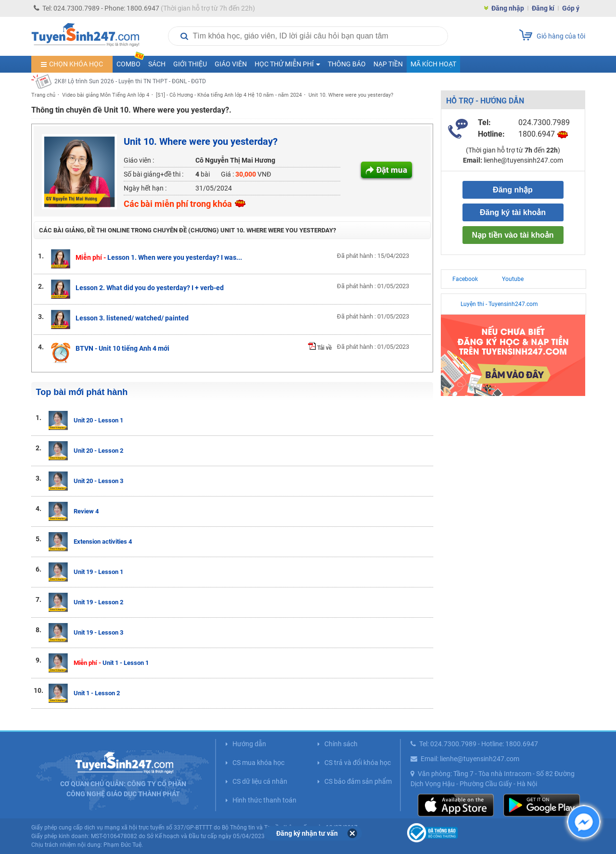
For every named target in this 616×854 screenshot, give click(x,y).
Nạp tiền (388, 64)
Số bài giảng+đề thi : (154, 174)
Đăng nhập (508, 8)
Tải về (320, 348)
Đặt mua (392, 170)
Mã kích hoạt (433, 64)
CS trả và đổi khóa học (358, 763)
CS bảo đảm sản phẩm (358, 781)
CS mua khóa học (258, 763)
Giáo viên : (139, 160)
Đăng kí (543, 8)
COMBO (130, 62)
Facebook (465, 279)
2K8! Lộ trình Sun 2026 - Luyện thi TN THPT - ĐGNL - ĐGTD (130, 81)
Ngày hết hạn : (145, 188)
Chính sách (341, 744)
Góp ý (571, 8)
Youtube (513, 279)
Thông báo (347, 64)
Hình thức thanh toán (264, 800)
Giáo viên (231, 64)
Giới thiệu (190, 64)
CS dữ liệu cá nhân (260, 781)
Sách (157, 64)
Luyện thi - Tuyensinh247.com (499, 304)
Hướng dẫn (249, 744)
